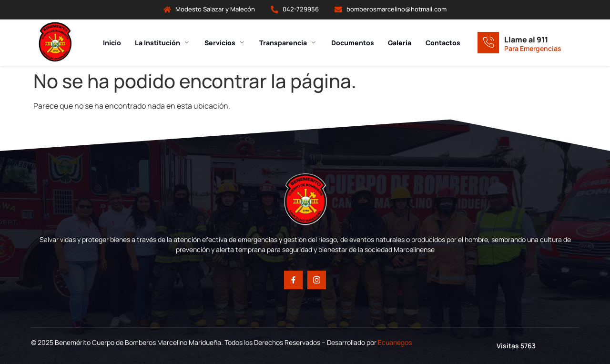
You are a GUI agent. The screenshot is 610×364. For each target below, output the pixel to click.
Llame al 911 (526, 40)
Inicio (111, 43)
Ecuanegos (395, 342)
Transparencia (288, 43)
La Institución (162, 43)
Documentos (353, 43)
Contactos (443, 43)
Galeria (400, 43)
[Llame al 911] (488, 43)
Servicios (224, 43)
